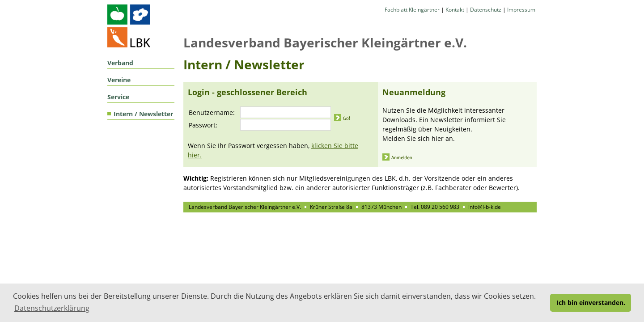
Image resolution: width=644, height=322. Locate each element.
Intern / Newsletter (143, 114)
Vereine (119, 80)
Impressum (521, 10)
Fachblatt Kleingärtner (412, 10)
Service (118, 97)
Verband (120, 63)
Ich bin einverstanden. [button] (591, 303)
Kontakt (455, 10)
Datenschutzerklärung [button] (52, 308)
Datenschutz (486, 10)
